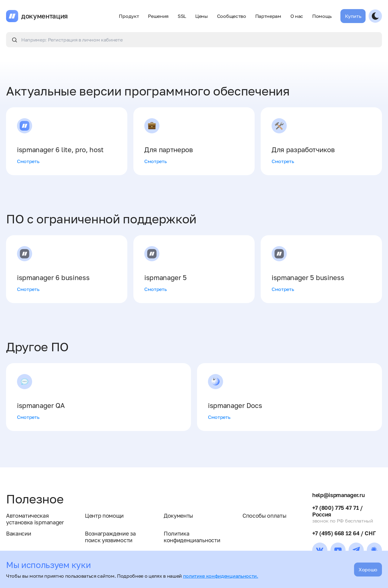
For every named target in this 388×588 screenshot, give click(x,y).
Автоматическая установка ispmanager (35, 519)
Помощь (322, 16)
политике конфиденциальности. (221, 576)
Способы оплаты (264, 516)
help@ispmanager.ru (338, 495)
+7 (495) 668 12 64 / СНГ (344, 533)
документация (45, 16)
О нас (297, 16)
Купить (353, 16)
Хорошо (368, 570)
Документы (178, 516)
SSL (182, 16)
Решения (158, 16)
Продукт (129, 16)
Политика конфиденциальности (192, 537)
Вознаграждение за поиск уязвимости (110, 537)
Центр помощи (104, 516)
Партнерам (268, 16)
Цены (202, 16)
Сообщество (232, 16)
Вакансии (18, 533)
